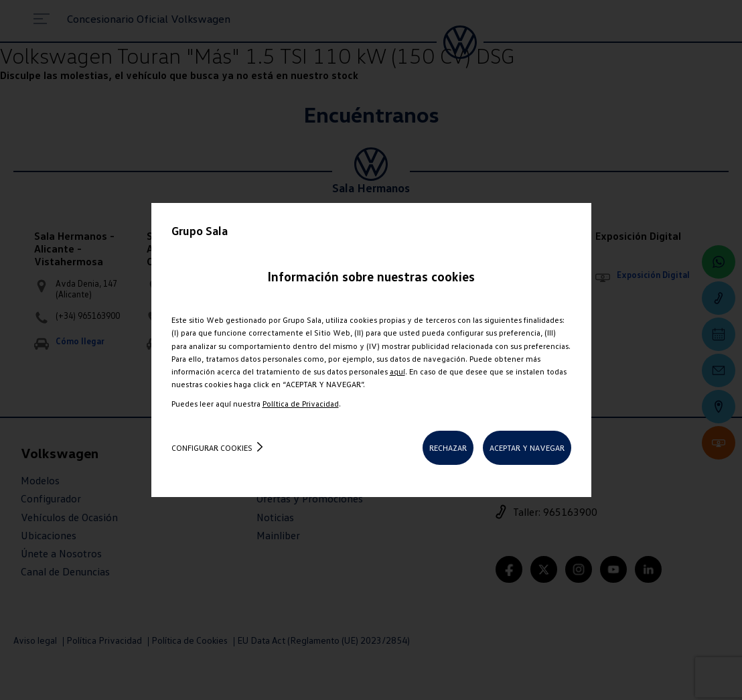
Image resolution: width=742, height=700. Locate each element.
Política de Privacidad (301, 404)
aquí (397, 371)
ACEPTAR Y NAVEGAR (527, 448)
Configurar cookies (212, 448)
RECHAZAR (448, 448)
